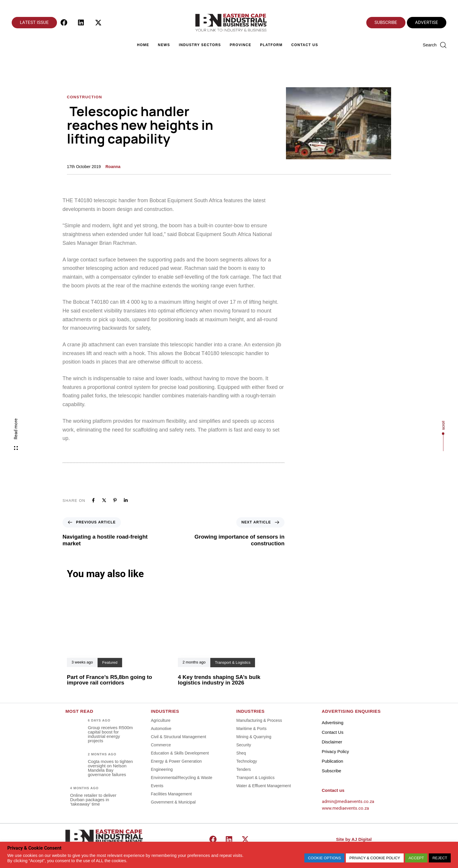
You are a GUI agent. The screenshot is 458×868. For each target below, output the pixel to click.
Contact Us (305, 45)
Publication (333, 761)
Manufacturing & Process (259, 720)
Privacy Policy (335, 751)
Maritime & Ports (251, 729)
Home (143, 45)
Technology (247, 761)
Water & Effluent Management (264, 786)
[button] (434, 45)
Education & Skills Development (180, 753)
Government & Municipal (173, 802)
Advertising (333, 723)
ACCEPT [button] (416, 858)
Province (240, 45)
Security (244, 745)
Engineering (162, 769)
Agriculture (161, 720)
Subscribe (332, 771)
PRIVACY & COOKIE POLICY (375, 858)
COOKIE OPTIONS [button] (324, 858)
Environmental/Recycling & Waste (182, 778)
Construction (84, 97)
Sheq (241, 753)
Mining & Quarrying (254, 737)
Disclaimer (332, 742)
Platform (271, 45)
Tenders (244, 769)
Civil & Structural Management (179, 737)
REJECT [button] (440, 858)
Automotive (161, 729)
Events (157, 786)
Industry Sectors (200, 45)
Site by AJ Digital (354, 839)
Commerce (161, 745)
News (164, 45)
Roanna (113, 167)
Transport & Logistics (255, 778)
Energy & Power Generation (176, 761)
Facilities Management (171, 794)
